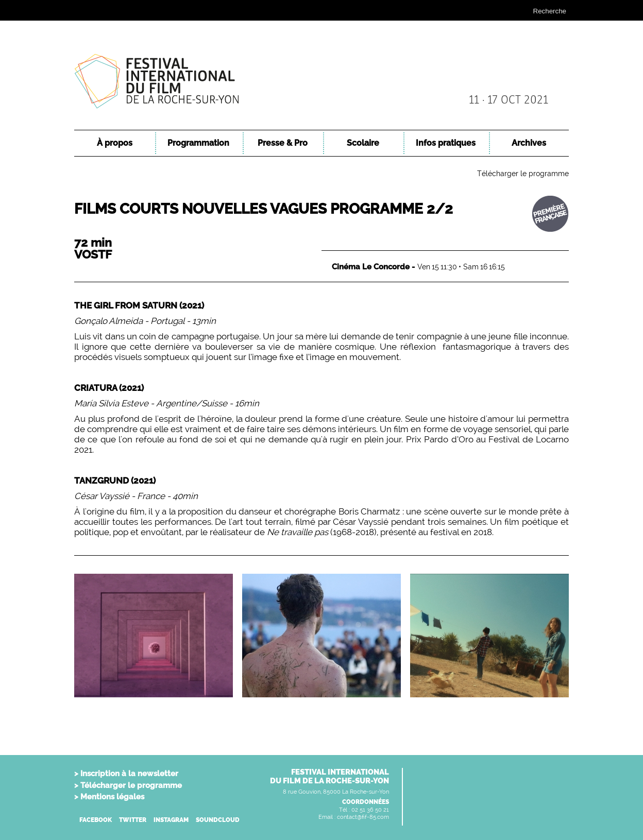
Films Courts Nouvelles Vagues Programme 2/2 (264, 209)
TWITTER (133, 820)
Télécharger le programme (523, 174)
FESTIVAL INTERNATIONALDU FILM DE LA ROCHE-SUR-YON (329, 776)
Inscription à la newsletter (129, 774)
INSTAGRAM (171, 820)
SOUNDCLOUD (218, 820)
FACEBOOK (96, 820)
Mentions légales (112, 797)
